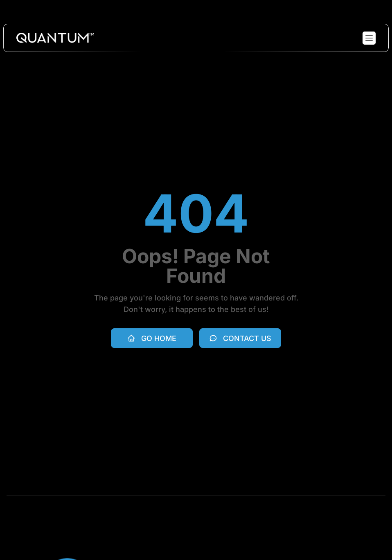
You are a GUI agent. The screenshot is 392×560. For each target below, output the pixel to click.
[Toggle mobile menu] (369, 38)
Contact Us (240, 338)
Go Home (152, 338)
